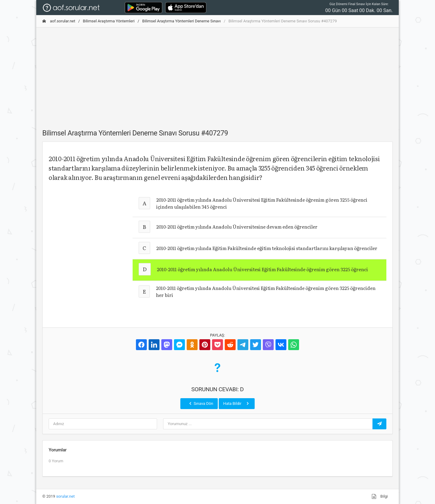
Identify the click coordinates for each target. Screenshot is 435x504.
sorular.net (65, 496)
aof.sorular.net (59, 21)
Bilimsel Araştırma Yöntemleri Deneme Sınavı (182, 21)
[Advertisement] (217, 75)
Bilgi (380, 496)
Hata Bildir (237, 403)
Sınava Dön (201, 403)
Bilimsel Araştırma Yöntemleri (109, 21)
